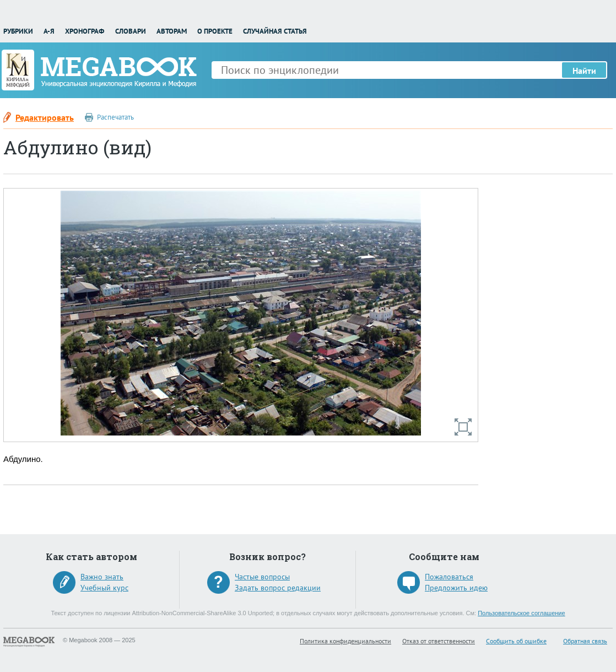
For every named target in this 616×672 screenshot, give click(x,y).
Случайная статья (275, 31)
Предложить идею (456, 588)
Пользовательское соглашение (521, 613)
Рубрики (18, 31)
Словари (131, 31)
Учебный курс (104, 588)
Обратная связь (585, 641)
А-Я (49, 31)
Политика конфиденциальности (345, 641)
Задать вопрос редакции (278, 588)
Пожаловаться (449, 577)
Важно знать (102, 577)
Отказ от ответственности (439, 641)
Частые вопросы (262, 577)
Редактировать (45, 117)
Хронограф (85, 31)
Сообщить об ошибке (516, 641)
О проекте (215, 31)
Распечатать (115, 117)
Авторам (172, 31)
